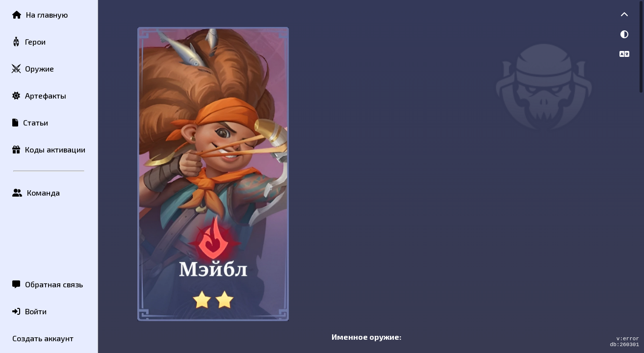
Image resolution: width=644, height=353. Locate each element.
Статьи (30, 122)
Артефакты (39, 95)
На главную (40, 14)
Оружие (33, 69)
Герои (28, 42)
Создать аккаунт (43, 338)
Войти (29, 311)
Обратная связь (48, 284)
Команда (36, 192)
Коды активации (49, 149)
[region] (371, 176)
